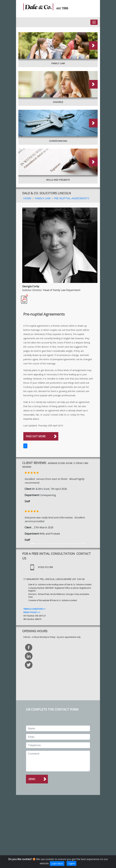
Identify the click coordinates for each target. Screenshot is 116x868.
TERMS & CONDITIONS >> (34, 609)
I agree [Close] (71, 863)
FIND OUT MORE (36, 436)
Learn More (57, 864)
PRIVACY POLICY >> (32, 612)
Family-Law (43, 198)
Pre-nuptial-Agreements (72, 198)
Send (32, 779)
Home (27, 198)
